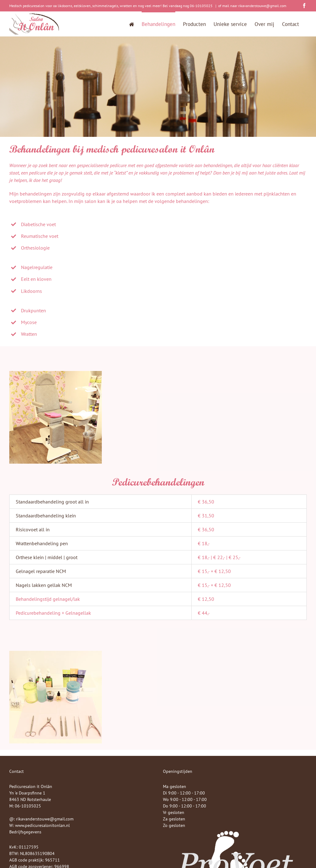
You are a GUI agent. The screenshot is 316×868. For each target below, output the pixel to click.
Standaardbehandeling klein (46, 516)
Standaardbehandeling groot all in (52, 502)
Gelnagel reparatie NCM (41, 571)
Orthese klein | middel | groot (47, 557)
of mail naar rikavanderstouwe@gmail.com (252, 6)
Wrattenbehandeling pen (42, 543)
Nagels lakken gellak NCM (44, 585)
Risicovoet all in (33, 529)
